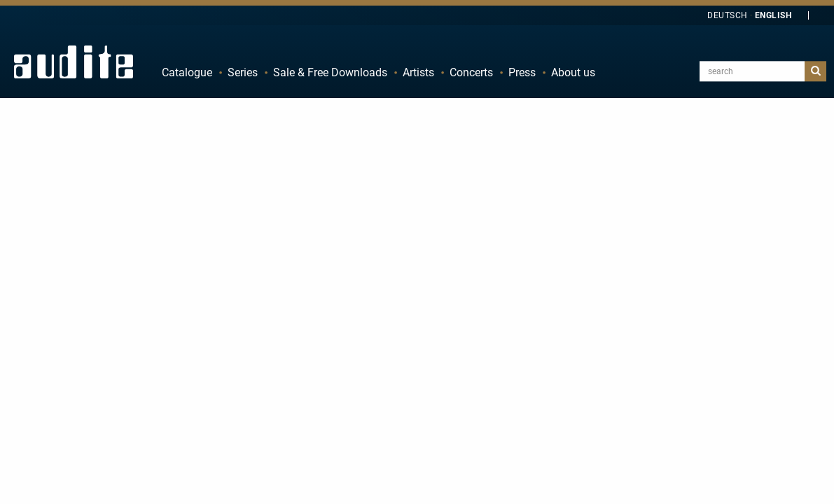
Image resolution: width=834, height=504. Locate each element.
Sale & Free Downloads (330, 72)
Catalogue (187, 72)
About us (573, 72)
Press (522, 72)
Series (243, 72)
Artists (418, 72)
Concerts (471, 72)
